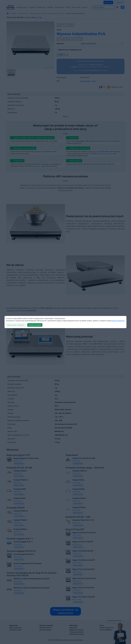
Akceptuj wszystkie (35, 325)
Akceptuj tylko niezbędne (16, 325)
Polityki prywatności (118, 321)
